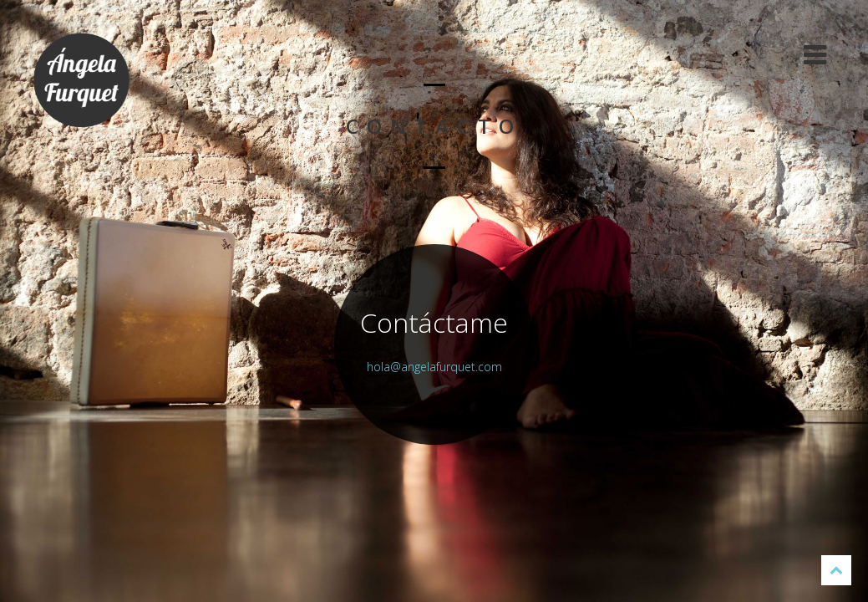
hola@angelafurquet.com (434, 367)
